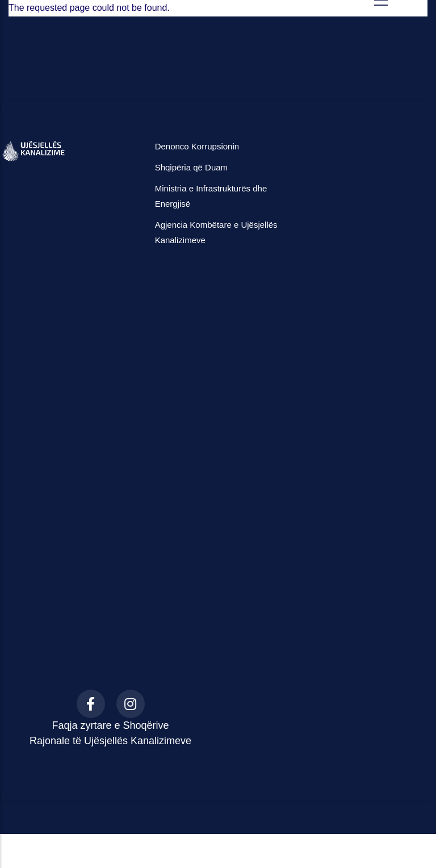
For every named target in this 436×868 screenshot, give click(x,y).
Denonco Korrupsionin (197, 146)
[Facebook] (91, 704)
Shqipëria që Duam (191, 167)
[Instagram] (131, 704)
